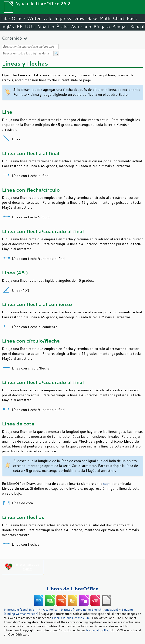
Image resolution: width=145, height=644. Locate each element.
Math (105, 18)
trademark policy (97, 630)
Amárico (46, 27)
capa (107, 483)
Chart (118, 18)
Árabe (63, 27)
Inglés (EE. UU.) (18, 27)
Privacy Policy (48, 610)
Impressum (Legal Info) (20, 610)
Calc (48, 18)
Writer (34, 18)
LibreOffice (13, 18)
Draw (79, 18)
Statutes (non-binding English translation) (89, 610)
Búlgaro (102, 27)
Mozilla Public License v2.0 (71, 618)
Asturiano (81, 27)
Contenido (12, 38)
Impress (63, 18)
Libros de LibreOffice (72, 589)
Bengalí (120, 27)
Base (92, 18)
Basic (132, 18)
